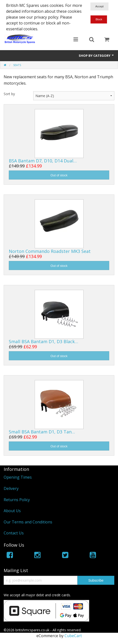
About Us (12, 511)
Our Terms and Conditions (28, 522)
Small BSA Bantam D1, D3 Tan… (42, 432)
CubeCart (73, 636)
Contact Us (14, 533)
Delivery (11, 488)
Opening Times (18, 477)
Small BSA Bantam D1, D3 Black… (43, 341)
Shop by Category (97, 56)
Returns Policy (17, 500)
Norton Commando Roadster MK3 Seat (50, 251)
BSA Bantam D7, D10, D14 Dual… (43, 161)
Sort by (9, 94)
